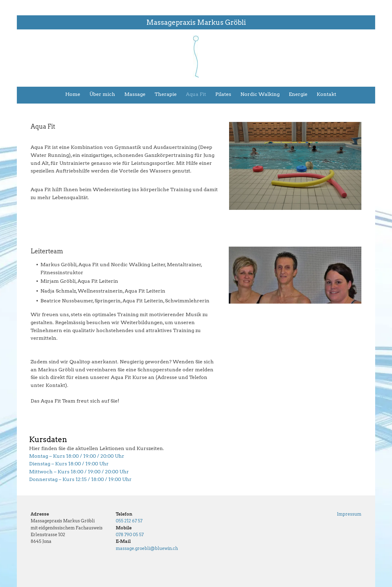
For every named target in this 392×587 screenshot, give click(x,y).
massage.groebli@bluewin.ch (147, 548)
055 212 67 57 (129, 521)
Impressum (349, 514)
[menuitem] (68, 94)
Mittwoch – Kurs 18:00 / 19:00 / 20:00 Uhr (79, 472)
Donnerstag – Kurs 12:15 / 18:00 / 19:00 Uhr (80, 479)
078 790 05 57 (130, 535)
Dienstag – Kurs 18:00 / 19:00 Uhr (69, 464)
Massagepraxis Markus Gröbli (196, 22)
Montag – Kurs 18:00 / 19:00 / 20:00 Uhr (77, 456)
